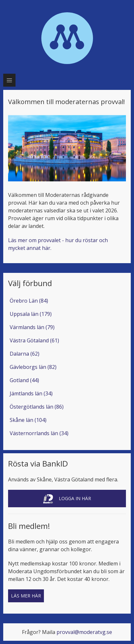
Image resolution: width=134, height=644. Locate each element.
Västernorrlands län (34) (39, 433)
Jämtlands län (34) (31, 393)
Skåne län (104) (28, 420)
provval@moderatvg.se (84, 632)
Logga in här (67, 499)
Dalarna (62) (25, 354)
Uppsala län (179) (31, 314)
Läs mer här (26, 596)
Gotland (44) (24, 380)
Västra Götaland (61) (34, 340)
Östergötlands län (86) (37, 407)
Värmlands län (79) (32, 327)
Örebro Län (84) (29, 301)
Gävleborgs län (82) (33, 367)
